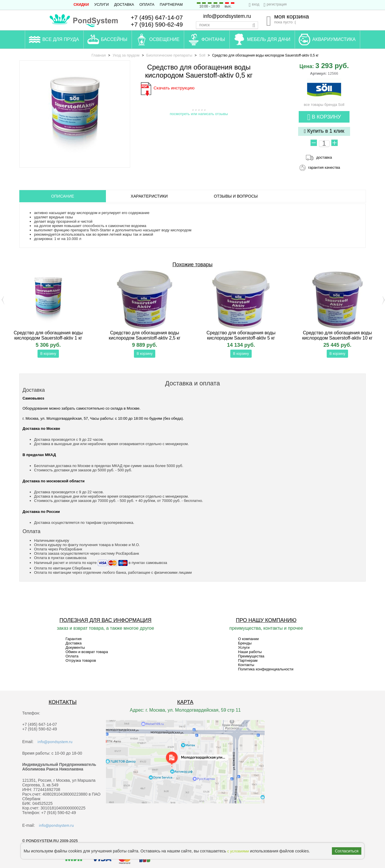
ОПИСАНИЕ (63, 196)
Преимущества (251, 656)
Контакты (246, 665)
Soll (202, 55)
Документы (75, 647)
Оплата (147, 4)
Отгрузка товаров (81, 660)
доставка (324, 157)
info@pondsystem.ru (227, 16)
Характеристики (149, 196)
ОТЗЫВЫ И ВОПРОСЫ (236, 196)
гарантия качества (324, 167)
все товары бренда (324, 102)
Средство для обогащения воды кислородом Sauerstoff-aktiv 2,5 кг (145, 335)
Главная (99, 55)
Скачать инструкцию (174, 88)
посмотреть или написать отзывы (199, 114)
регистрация (277, 4)
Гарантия (73, 639)
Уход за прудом (126, 55)
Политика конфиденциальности (266, 669)
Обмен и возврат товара (87, 652)
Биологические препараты (169, 55)
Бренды (245, 643)
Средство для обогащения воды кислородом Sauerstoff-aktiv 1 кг (48, 335)
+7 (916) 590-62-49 (157, 24)
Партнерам (171, 4)
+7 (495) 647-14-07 (157, 17)
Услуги (102, 4)
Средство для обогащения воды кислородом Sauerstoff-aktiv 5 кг (241, 335)
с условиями (238, 851)
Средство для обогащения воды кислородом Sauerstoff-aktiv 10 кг (337, 335)
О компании (248, 639)
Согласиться (347, 851)
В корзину (324, 117)
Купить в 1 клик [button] (324, 131)
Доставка (124, 4)
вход (256, 4)
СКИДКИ (81, 4)
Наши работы (250, 652)
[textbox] (227, 25)
